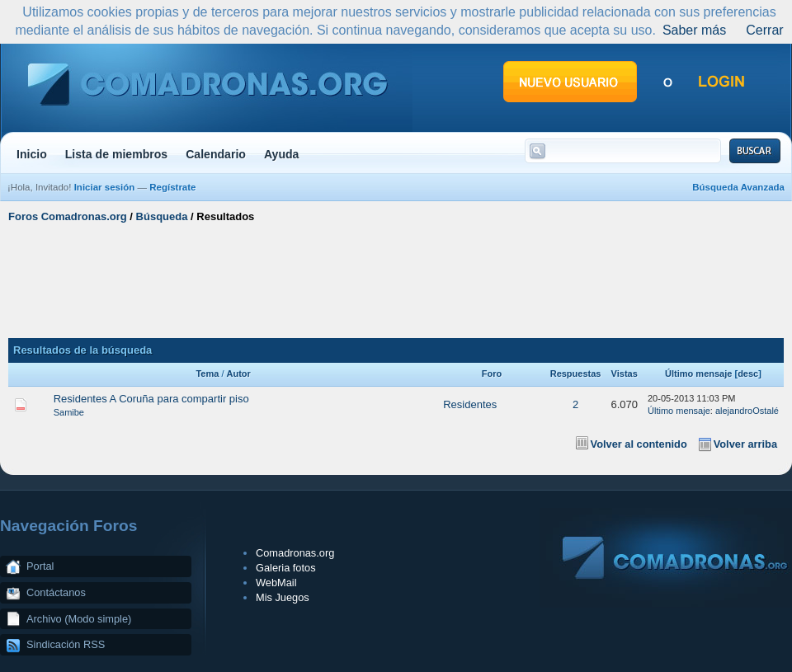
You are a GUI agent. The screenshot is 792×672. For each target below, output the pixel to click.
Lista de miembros (116, 154)
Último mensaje (698, 374)
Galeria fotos (286, 568)
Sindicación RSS (66, 644)
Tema (207, 374)
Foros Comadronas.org (68, 216)
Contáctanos (56, 592)
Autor (239, 374)
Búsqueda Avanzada (738, 187)
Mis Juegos (283, 597)
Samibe (69, 412)
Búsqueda (162, 216)
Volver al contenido (639, 444)
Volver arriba (745, 444)
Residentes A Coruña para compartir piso (151, 399)
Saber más (694, 30)
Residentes (470, 404)
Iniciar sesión (105, 187)
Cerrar (764, 30)
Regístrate (172, 187)
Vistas (625, 374)
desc (748, 374)
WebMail (276, 583)
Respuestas (576, 374)
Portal (40, 566)
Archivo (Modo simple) (79, 619)
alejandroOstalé (747, 411)
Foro (492, 374)
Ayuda (282, 154)
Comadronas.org (295, 553)
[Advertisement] (396, 279)
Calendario (216, 154)
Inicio (32, 154)
